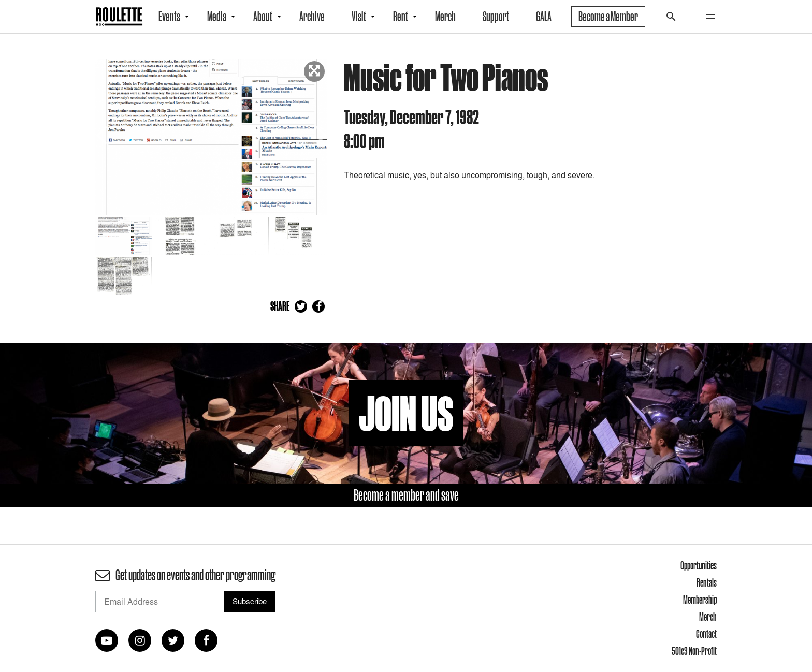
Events (169, 17)
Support (496, 17)
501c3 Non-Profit (694, 651)
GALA (544, 17)
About (263, 17)
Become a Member (608, 17)
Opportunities (699, 565)
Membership (700, 600)
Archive (312, 17)
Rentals (707, 582)
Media (217, 17)
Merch (445, 17)
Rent (401, 17)
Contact (706, 634)
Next (320, 134)
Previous (103, 134)
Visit (359, 17)
